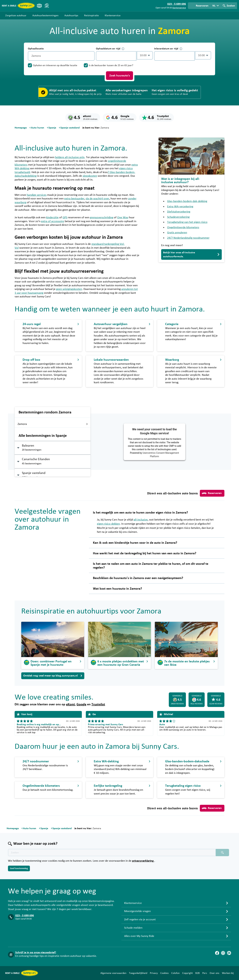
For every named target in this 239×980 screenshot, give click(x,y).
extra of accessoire (53, 221)
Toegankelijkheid (138, 973)
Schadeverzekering (178, 217)
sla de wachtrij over (97, 199)
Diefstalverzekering (179, 212)
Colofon (175, 973)
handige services (37, 195)
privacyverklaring (143, 861)
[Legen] (91, 56)
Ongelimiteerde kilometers (183, 227)
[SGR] (47, 6)
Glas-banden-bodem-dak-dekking (187, 201)
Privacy (154, 973)
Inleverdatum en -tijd (168, 49)
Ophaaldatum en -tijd (110, 49)
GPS (65, 217)
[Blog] (229, 953)
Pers (205, 973)
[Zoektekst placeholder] (112, 853)
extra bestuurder (74, 199)
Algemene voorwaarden (113, 973)
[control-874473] (116, 56)
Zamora (53, 424)
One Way (123, 217)
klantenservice (179, 8)
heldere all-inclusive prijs (70, 157)
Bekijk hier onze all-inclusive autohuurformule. (191, 254)
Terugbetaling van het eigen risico (187, 222)
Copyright (187, 973)
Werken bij (228, 973)
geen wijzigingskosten (69, 289)
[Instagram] (223, 953)
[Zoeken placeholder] (222, 853)
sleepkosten (90, 176)
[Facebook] (217, 953)
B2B (198, 973)
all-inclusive (141, 520)
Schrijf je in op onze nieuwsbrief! (36, 952)
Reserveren (212, 493)
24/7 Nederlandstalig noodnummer (188, 238)
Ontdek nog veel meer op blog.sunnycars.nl (53, 676)
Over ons (214, 973)
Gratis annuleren (177, 233)
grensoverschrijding (102, 217)
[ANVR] (39, 6)
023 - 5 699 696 (25, 916)
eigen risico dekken (108, 524)
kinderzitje (52, 217)
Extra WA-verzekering (180, 207)
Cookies (164, 973)
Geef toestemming (19, 868)
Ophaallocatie (36, 49)
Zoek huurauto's (120, 76)
